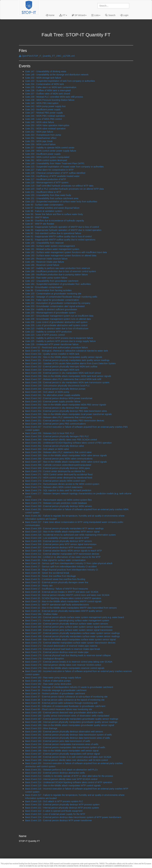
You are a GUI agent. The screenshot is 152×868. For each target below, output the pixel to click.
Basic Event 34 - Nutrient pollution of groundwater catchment (55, 693)
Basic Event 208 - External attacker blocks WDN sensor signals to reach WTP (64, 551)
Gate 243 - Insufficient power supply (43, 109)
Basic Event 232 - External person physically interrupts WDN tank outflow (61, 367)
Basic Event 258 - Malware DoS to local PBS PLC (50, 433)
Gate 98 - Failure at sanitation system (44, 211)
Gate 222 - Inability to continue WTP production (49, 332)
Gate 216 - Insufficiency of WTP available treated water (52, 176)
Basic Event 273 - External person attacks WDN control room (55, 481)
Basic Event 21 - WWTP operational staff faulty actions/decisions (57, 605)
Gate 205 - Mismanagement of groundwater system (51, 313)
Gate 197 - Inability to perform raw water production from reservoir (58, 268)
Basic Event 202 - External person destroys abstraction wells (55, 773)
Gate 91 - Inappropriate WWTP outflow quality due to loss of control (58, 236)
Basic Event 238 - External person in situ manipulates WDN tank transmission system (67, 382)
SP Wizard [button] (79, 15)
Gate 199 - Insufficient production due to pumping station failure (57, 275)
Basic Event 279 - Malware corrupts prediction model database (56, 503)
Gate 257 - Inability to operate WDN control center (50, 148)
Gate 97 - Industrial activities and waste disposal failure (52, 208)
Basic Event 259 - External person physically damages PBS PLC (57, 436)
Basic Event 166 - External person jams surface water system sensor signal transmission (69, 630)
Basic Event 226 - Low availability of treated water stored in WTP (57, 538)
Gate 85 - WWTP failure (37, 217)
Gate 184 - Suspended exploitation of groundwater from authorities (58, 284)
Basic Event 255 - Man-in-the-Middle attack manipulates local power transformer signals (69, 414)
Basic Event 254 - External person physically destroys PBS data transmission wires (66, 411)
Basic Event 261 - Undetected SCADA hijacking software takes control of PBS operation (69, 443)
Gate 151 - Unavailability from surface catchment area (52, 198)
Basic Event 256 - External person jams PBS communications (56, 424)
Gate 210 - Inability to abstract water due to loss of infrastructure (57, 328)
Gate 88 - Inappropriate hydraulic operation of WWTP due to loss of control (62, 227)
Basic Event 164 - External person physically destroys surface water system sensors (67, 624)
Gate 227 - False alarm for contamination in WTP (49, 170)
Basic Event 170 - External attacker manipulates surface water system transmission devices (70, 643)
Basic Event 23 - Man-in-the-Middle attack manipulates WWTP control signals (63, 601)
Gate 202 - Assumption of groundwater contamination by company (58, 303)
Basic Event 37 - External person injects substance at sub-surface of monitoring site (66, 697)
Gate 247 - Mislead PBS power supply (44, 113)
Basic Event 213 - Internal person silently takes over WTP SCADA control (61, 779)
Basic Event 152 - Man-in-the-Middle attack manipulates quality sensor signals (64, 357)
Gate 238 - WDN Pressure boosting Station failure (50, 100)
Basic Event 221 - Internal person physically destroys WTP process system (62, 808)
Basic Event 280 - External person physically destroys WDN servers (59, 506)
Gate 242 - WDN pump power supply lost (45, 106)
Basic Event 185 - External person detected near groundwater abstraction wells (64, 712)
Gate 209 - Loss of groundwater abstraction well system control (56, 325)
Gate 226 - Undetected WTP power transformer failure (52, 344)
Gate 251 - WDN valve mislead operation (45, 129)
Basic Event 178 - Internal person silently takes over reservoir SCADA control (63, 665)
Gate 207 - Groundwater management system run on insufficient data (59, 316)
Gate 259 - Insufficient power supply (43, 154)
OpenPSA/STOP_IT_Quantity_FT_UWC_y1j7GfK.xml (47, 56)
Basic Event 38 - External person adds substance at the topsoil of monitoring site (65, 700)
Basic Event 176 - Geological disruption (45, 659)
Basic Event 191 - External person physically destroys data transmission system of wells (69, 735)
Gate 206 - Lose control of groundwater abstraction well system (56, 322)
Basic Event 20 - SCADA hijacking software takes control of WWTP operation (63, 598)
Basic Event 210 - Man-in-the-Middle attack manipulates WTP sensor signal (62, 532)
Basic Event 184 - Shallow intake (41, 614)
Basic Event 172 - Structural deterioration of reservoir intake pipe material (61, 646)
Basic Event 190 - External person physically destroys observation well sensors (64, 732)
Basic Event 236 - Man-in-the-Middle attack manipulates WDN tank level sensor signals (68, 376)
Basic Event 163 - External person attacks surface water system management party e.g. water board (75, 617)
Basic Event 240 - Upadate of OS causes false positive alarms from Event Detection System (71, 363)
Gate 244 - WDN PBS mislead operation (45, 116)
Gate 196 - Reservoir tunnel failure (42, 265)
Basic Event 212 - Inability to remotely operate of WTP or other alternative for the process (69, 776)
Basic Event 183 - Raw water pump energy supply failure (53, 678)
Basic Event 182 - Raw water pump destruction (48, 684)
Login (124, 15)
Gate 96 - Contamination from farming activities (49, 290)
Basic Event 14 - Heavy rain (39, 586)
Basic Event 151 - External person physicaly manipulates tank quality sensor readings (67, 360)
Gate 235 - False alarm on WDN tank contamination (51, 87)
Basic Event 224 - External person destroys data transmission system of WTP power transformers (73, 817)
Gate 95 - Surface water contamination (44, 205)
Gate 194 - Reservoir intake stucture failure (46, 259)
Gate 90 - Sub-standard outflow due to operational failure (53, 233)
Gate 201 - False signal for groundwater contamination (52, 300)
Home (50, 15)
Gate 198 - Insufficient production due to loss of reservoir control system (61, 271)
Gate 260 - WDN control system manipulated (47, 157)
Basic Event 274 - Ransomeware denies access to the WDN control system (62, 484)
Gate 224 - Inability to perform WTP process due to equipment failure (59, 338)
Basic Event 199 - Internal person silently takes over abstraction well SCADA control (67, 760)
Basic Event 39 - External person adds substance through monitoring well (61, 703)
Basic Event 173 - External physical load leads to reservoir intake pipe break (63, 649)
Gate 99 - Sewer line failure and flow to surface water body (54, 214)
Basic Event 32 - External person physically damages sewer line (57, 582)
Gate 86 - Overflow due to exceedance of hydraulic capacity (55, 221)
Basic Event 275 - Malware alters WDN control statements (54, 487)
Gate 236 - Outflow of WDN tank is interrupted (48, 90)
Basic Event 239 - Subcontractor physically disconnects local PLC (58, 386)
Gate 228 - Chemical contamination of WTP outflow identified (55, 173)
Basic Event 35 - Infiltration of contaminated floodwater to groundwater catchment (65, 706)
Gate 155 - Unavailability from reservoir (45, 243)
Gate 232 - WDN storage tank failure (43, 78)
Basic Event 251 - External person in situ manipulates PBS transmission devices (65, 421)
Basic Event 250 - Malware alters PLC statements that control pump (59, 417)
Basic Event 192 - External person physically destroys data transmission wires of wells (68, 738)
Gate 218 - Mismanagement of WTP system (47, 182)
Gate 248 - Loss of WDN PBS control (44, 119)
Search (110, 15)
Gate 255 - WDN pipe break (39, 141)
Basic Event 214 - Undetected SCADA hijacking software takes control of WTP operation (69, 782)
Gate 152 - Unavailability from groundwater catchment (52, 281)
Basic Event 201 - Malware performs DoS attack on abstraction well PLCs (61, 770)
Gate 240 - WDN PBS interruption (42, 103)
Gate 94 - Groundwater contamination (44, 287)
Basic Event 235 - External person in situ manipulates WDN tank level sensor (63, 373)
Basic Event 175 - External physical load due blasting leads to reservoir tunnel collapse (68, 655)
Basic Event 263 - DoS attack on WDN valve (47, 449)
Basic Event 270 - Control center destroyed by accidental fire (55, 471)
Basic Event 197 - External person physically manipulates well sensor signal (63, 754)
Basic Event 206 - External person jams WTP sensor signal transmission (61, 544)
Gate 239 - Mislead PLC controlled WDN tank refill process (54, 97)
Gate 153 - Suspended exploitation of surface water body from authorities (61, 202)
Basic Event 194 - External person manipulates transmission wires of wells (62, 744)
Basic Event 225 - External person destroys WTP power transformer (59, 820)
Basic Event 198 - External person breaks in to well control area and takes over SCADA (68, 757)
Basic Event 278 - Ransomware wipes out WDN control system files (59, 500)
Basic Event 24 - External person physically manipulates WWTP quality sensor (64, 611)
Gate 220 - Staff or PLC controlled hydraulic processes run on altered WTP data (64, 189)
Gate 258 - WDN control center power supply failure (51, 151)
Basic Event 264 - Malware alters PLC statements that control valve (58, 452)
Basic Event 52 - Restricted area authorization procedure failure (57, 348)
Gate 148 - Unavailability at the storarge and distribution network (57, 75)
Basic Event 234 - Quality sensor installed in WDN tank (52, 354)
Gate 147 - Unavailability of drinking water (46, 71)
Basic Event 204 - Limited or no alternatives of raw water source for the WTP (63, 557)
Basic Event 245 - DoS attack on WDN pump (47, 392)
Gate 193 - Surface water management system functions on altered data (61, 255)
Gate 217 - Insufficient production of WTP (46, 179)
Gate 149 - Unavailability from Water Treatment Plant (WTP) (55, 163)
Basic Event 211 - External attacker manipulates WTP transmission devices (62, 554)
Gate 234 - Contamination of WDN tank (45, 84)
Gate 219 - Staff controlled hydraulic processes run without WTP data (59, 186)
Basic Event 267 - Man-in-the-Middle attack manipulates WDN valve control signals (66, 462)
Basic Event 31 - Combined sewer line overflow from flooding (55, 579)
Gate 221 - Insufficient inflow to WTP (43, 192)
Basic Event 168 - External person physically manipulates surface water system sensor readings (73, 636)
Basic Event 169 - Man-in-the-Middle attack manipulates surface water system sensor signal (71, 639)
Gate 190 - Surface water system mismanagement (50, 246)
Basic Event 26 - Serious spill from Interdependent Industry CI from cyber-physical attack (69, 563)
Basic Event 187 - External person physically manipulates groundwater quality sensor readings (72, 719)
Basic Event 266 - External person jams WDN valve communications (59, 459)
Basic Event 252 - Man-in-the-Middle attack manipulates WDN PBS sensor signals (66, 405)
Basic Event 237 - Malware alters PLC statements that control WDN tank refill (63, 379)
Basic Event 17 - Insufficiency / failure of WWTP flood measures (57, 589)
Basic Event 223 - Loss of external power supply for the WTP (55, 814)
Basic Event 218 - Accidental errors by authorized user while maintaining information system (71, 535)
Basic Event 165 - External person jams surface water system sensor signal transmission (69, 627)
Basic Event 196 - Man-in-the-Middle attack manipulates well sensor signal (62, 751)
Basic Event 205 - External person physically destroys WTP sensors (59, 541)
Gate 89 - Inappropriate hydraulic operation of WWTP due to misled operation (63, 230)
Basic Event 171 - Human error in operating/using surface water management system (67, 620)
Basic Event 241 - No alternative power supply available (53, 395)
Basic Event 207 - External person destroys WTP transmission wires (59, 547)
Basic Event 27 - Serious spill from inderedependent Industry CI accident (61, 567)
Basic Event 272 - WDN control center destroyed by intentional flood (59, 478)
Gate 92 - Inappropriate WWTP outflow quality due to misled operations (60, 240)
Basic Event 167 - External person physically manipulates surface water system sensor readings (73, 633)
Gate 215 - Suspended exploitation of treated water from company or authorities (64, 167)
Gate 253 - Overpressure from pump (43, 135)
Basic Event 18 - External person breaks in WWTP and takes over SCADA (62, 592)
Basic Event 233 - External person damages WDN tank (52, 370)
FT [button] (63, 15)
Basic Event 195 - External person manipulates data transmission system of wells (65, 747)
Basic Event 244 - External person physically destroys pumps (55, 389)
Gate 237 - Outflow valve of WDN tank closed (48, 94)
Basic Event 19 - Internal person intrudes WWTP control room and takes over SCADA (67, 595)
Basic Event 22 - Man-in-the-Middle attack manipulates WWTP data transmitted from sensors (71, 608)
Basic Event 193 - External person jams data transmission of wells (58, 741)
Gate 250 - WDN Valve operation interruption (47, 125)
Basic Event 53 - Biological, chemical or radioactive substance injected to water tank (67, 351)
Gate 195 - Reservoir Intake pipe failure (45, 262)
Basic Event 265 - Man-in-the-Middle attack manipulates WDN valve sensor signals (66, 455)
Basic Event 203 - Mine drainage (41, 728)
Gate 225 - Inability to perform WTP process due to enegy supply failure (61, 341)
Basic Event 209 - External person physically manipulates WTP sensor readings (64, 528)
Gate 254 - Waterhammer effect (41, 138)
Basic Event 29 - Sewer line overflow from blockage (51, 576)
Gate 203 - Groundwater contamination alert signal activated (55, 306)
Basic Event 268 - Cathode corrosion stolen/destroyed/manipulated (58, 465)
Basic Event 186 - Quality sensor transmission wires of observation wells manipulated (67, 716)
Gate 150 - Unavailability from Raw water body (48, 195)
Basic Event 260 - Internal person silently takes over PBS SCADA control (61, 440)
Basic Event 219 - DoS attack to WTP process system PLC (54, 801)
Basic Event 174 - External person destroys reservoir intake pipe (57, 652)
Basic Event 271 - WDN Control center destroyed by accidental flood (59, 474)
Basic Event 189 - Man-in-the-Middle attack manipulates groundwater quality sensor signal (70, 725)
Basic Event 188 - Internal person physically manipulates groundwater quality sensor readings (71, 722)
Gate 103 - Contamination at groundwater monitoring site (53, 294)
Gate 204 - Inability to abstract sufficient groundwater (51, 309)
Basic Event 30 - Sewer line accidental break (47, 573)
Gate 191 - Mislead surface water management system (52, 249)
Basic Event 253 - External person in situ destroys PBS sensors (57, 408)
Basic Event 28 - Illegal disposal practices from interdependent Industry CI (62, 570)
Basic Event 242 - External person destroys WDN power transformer (59, 398)
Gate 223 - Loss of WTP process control (45, 335)
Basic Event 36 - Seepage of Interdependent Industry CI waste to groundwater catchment (69, 687)
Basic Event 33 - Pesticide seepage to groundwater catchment (56, 690)
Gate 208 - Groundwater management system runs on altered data (58, 319)
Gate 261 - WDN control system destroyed (46, 160)
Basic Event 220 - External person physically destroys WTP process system (62, 805)
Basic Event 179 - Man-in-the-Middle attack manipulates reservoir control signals (65, 668)
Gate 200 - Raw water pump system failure (46, 278)
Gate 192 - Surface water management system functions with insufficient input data (66, 252)
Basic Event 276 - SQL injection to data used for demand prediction (58, 490)
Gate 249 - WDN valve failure (40, 122)
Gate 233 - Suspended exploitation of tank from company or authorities (60, 81)
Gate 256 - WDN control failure (40, 144)
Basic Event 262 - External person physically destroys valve (55, 446)
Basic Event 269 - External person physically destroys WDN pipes (58, 468)
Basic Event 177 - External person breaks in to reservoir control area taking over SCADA (69, 662)
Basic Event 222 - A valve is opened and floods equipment (54, 811)
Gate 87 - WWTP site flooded (40, 224)
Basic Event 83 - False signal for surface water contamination (55, 560)
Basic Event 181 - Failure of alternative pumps (48, 681)
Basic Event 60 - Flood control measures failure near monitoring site (59, 709)
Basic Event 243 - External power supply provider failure (53, 401)
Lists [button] (96, 15)
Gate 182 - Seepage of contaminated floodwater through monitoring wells (61, 297)
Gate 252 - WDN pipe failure (39, 132)
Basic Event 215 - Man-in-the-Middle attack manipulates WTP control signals (63, 785)
